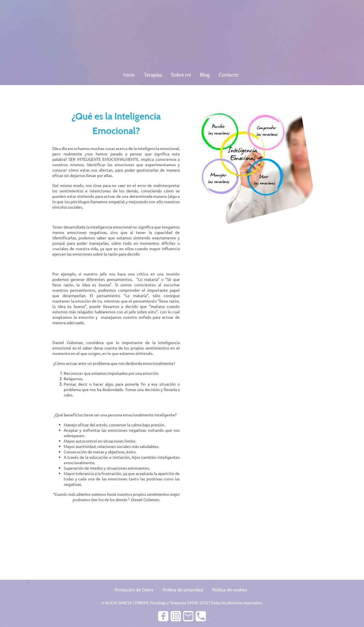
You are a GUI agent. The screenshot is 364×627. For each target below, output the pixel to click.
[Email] (188, 616)
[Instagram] (176, 616)
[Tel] (201, 616)
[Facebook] (163, 616)
